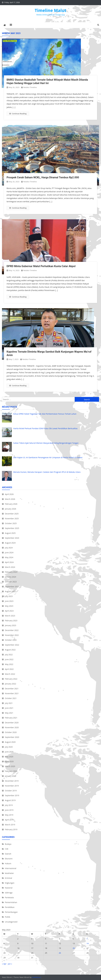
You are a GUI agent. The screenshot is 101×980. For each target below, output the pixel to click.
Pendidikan (10, 907)
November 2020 (12, 727)
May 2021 (9, 713)
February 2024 (11, 572)
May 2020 (9, 757)
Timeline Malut (51, 10)
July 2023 (9, 596)
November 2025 (12, 518)
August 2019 (10, 800)
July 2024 (9, 548)
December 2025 (12, 514)
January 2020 (10, 776)
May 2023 (9, 606)
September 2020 (12, 737)
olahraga (9, 893)
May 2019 (9, 815)
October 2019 (11, 791)
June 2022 (9, 659)
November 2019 (12, 786)
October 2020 (11, 732)
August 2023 (10, 591)
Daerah (8, 854)
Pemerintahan (11, 902)
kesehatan (9, 873)
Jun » (10, 964)
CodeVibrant (36, 977)
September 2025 (12, 528)
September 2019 (12, 795)
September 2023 (12, 587)
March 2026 (10, 499)
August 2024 (10, 543)
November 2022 (12, 635)
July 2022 (9, 655)
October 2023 (11, 582)
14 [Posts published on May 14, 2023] (87, 943)
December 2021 (12, 689)
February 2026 (11, 504)
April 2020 (9, 761)
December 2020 (12, 723)
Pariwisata (9, 897)
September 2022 (12, 645)
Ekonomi (9, 859)
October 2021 (11, 698)
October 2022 (11, 640)
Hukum (8, 863)
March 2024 (10, 567)
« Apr (4, 964)
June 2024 (9, 553)
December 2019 (12, 781)
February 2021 (11, 718)
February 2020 (11, 771)
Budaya (8, 844)
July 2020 (9, 747)
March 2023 (10, 616)
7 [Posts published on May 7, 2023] (87, 939)
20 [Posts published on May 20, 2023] (74, 948)
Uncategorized (11, 922)
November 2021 (12, 693)
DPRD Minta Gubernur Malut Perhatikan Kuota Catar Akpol (41, 266)
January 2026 (10, 509)
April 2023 (9, 611)
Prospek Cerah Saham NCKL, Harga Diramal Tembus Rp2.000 (43, 177)
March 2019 (10, 825)
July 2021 (9, 703)
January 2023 (10, 625)
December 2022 (12, 630)
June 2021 (9, 708)
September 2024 (12, 538)
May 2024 (9, 557)
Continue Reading (18, 114)
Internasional (11, 868)
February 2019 (11, 829)
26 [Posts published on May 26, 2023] (60, 953)
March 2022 (10, 674)
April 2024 (9, 562)
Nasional (9, 888)
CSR (7, 849)
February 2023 (11, 621)
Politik (7, 917)
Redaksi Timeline (30, 87)
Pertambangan (11, 912)
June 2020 (9, 752)
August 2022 (10, 650)
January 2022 (10, 684)
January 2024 (10, 577)
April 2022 (9, 669)
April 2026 (9, 494)
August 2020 (10, 742)
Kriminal (8, 878)
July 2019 (9, 805)
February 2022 (11, 679)
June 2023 (9, 601)
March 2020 (10, 766)
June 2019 (9, 810)
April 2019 (9, 820)
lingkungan (10, 883)
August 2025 (10, 533)
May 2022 (9, 664)
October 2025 (11, 523)
